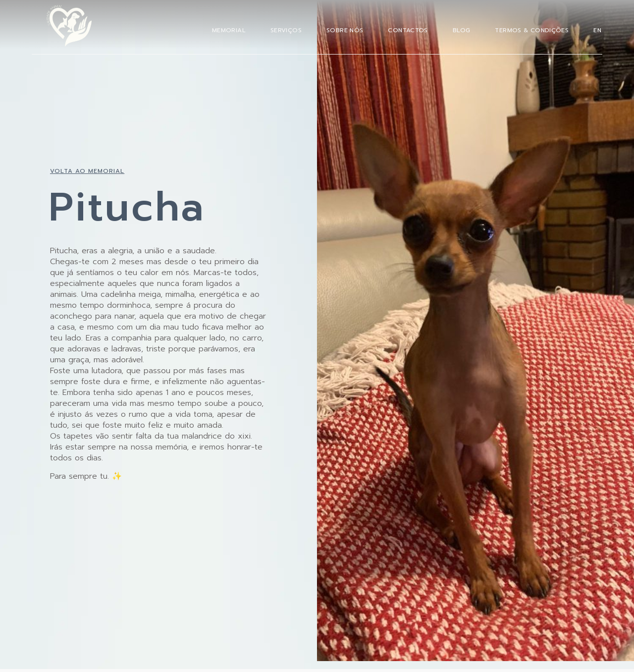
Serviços (286, 30)
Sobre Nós (345, 30)
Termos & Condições (532, 30)
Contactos (408, 30)
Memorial (229, 30)
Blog (462, 30)
